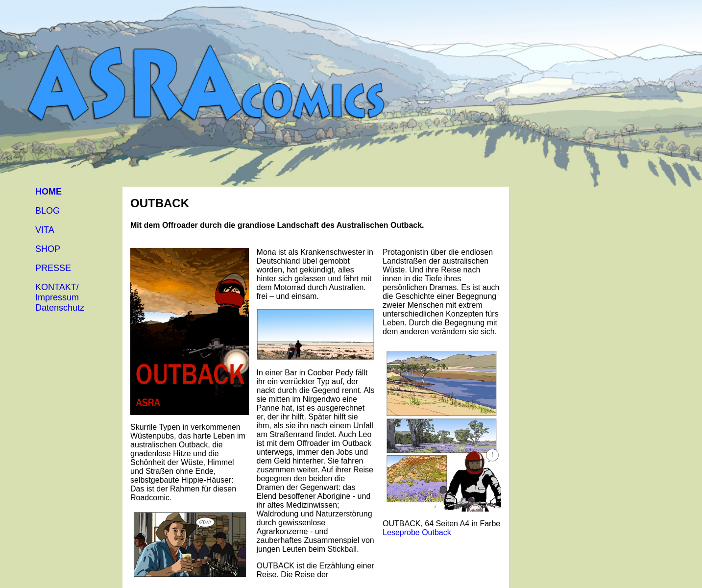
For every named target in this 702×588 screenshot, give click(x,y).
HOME (48, 192)
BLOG (48, 211)
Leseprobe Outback (417, 532)
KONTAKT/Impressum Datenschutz (60, 297)
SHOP (48, 249)
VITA (45, 230)
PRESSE (53, 268)
